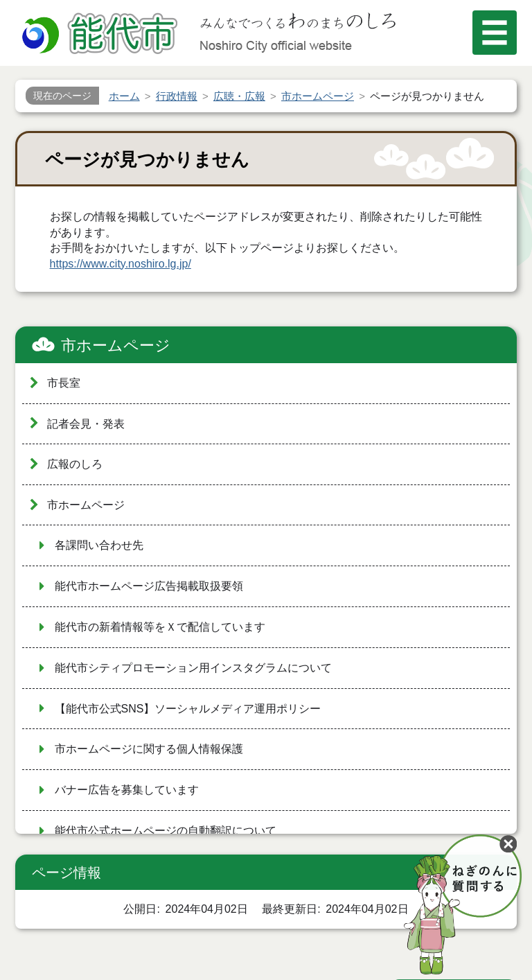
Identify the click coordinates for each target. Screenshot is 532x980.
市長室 (64, 383)
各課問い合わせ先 (99, 545)
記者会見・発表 (86, 424)
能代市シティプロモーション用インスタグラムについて (193, 668)
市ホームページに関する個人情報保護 (149, 749)
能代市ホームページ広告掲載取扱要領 (149, 586)
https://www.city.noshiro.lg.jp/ (121, 264)
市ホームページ (116, 345)
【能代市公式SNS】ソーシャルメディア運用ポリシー (188, 709)
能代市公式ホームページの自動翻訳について (166, 831)
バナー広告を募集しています (127, 790)
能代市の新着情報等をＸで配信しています (160, 627)
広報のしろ (75, 464)
